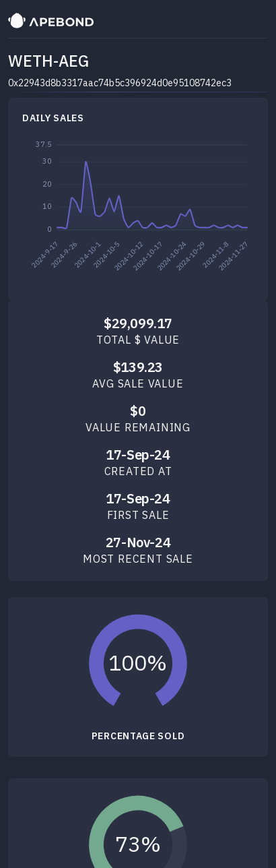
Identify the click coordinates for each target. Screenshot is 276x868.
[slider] (138, 663)
